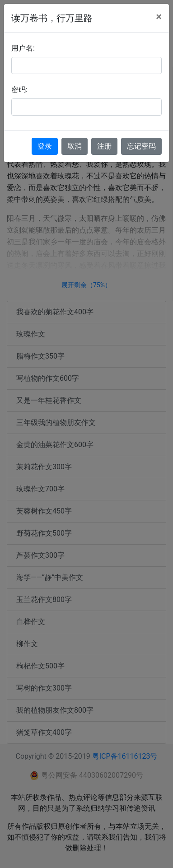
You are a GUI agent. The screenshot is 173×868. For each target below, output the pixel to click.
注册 (104, 146)
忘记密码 (141, 146)
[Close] (159, 17)
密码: (19, 90)
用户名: (23, 48)
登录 (45, 146)
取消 (75, 146)
